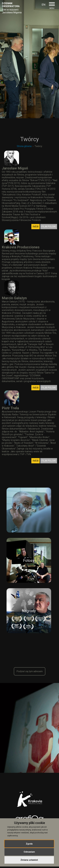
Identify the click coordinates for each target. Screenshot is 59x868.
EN (43, 5)
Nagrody (29, 611)
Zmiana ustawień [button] (29, 860)
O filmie (29, 510)
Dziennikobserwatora (11, 5)
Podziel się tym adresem (30, 671)
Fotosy (29, 561)
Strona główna (24, 146)
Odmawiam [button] (29, 852)
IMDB (36, 227)
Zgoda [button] (29, 844)
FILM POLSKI (49, 227)
